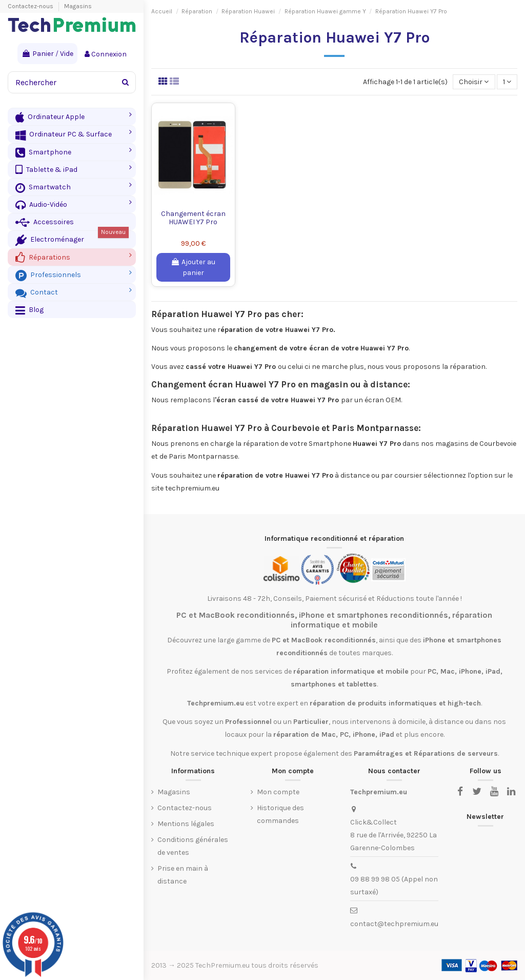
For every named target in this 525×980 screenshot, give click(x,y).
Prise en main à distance (183, 875)
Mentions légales (186, 824)
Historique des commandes (280, 814)
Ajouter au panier (193, 267)
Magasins (78, 6)
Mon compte (278, 792)
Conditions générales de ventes (193, 846)
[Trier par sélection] (474, 82)
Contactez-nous (31, 6)
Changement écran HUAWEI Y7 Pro (193, 218)
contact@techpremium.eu (394, 924)
